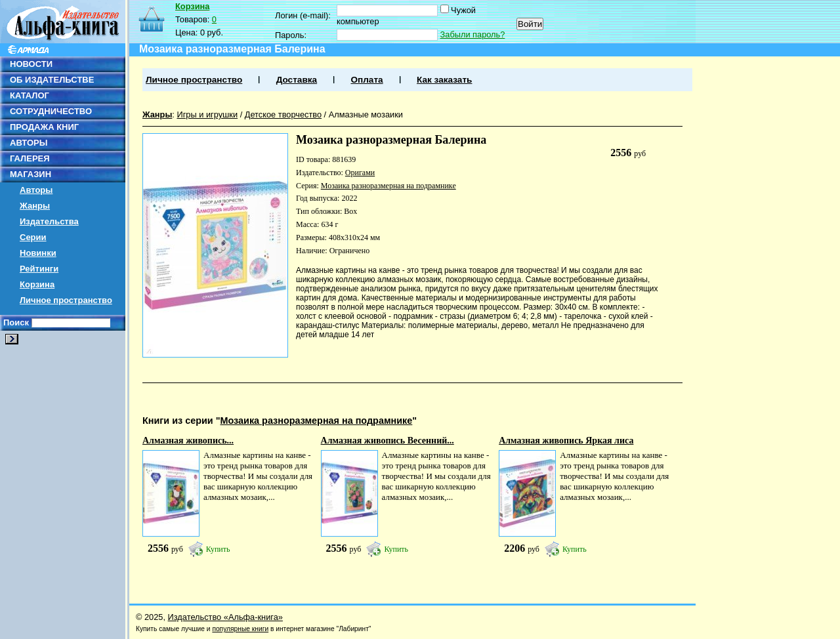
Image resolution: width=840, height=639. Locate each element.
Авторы (36, 190)
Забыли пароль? (473, 34)
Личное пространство (66, 300)
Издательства (49, 221)
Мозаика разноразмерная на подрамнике (388, 186)
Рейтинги (39, 269)
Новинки (38, 253)
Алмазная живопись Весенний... (388, 441)
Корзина (37, 284)
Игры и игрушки (207, 114)
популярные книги (240, 629)
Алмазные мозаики (366, 114)
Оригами (360, 173)
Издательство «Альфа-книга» (225, 617)
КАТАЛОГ (30, 95)
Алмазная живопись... (188, 441)
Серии (33, 237)
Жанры (35, 206)
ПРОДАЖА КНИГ (44, 127)
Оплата (367, 80)
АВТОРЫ (29, 143)
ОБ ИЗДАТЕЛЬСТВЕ (52, 80)
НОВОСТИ (31, 64)
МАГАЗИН (31, 174)
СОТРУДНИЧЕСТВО (51, 111)
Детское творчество (283, 114)
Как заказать (444, 80)
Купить (218, 549)
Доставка (297, 80)
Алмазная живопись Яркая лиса (566, 441)
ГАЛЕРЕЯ (30, 158)
